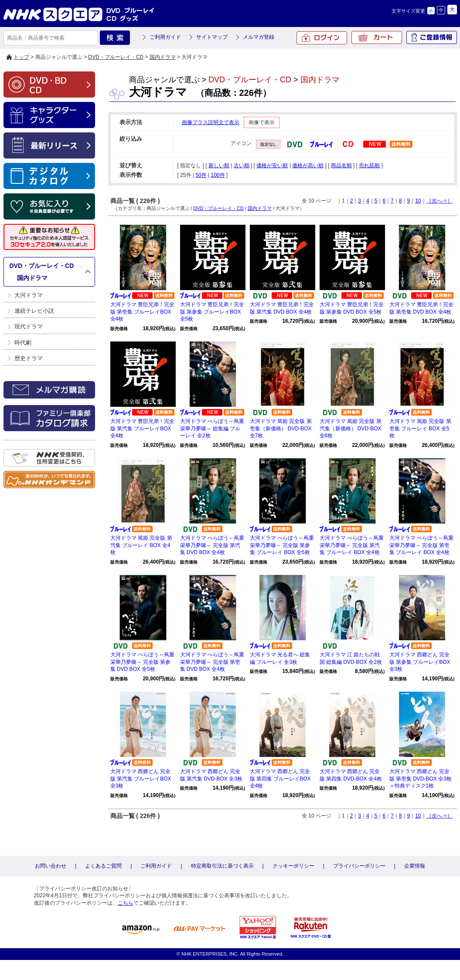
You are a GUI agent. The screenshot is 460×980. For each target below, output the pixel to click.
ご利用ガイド (165, 37)
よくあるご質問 (103, 866)
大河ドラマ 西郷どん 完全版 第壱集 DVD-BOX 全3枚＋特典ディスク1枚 (421, 779)
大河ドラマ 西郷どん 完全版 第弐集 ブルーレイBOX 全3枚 (141, 779)
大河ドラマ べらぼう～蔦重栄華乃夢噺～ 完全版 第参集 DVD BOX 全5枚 (142, 662)
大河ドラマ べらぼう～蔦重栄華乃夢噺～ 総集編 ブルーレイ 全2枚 (212, 429)
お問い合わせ (51, 866)
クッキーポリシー (293, 866)
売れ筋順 (369, 166)
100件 (218, 175)
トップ (21, 57)
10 (418, 201)
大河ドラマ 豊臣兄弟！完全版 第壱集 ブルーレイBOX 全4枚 (142, 312)
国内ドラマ (163, 57)
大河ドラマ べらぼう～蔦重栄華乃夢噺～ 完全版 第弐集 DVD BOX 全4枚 (212, 545)
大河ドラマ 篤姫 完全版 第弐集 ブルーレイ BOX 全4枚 (141, 545)
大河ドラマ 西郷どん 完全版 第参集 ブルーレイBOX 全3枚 (420, 662)
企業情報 (415, 866)
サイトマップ (212, 37)
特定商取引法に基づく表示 (222, 866)
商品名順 (341, 166)
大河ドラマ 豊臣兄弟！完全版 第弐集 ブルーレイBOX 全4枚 (142, 429)
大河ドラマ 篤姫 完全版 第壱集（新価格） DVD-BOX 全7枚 (281, 429)
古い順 (242, 166)
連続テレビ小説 (34, 311)
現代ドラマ (29, 326)
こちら (126, 903)
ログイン (322, 38)
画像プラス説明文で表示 (211, 122)
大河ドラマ (29, 295)
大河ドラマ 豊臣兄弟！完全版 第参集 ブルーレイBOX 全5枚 (212, 312)
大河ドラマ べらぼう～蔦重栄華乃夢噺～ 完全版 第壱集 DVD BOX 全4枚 (212, 662)
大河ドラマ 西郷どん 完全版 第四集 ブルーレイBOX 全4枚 (280, 779)
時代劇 (23, 343)
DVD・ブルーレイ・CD (116, 57)
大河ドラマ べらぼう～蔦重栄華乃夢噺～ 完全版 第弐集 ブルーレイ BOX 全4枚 (352, 545)
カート (377, 37)
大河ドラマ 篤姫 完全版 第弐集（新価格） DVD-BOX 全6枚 (351, 429)
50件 (201, 175)
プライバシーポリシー (359, 866)
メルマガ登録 (259, 37)
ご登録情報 (432, 37)
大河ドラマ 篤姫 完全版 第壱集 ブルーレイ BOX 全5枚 (420, 429)
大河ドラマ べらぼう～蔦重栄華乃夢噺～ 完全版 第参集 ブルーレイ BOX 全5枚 (282, 545)
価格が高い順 (308, 166)
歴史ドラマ (29, 358)
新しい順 (219, 166)
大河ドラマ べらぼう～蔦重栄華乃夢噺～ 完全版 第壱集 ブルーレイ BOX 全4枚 (421, 545)
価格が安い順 (272, 166)
